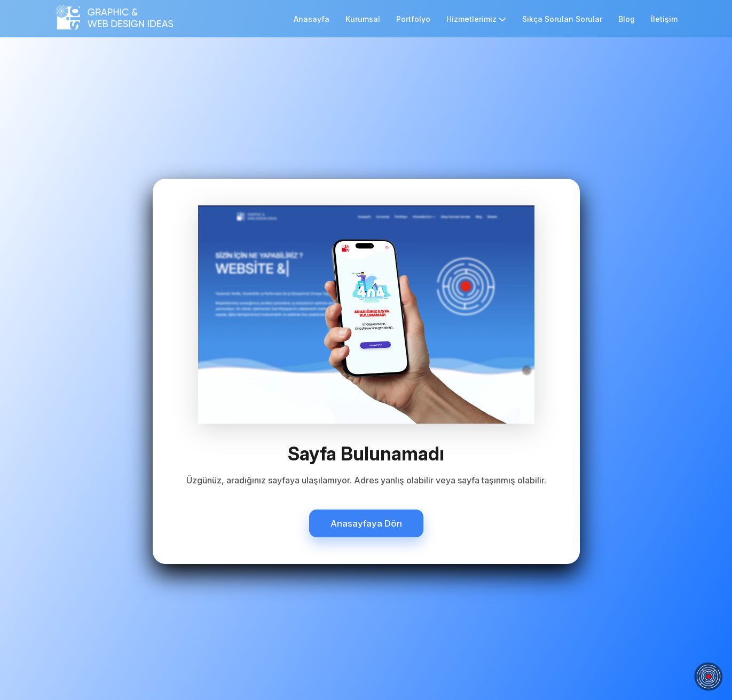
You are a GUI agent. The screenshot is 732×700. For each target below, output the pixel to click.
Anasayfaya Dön (366, 523)
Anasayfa (312, 19)
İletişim (664, 19)
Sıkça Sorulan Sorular (562, 19)
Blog (627, 19)
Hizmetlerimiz (476, 19)
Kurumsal (363, 19)
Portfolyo (413, 19)
